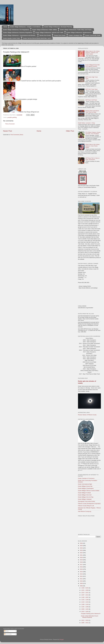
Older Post (70, 131)
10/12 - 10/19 (85, 620)
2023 (81, 550)
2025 (81, 546)
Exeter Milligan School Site (85, 486)
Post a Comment (10, 124)
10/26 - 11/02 (85, 609)
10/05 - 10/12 (85, 623)
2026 (81, 543)
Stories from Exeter (45, 35)
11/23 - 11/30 (85, 600)
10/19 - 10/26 (85, 612)
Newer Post (8, 131)
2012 (81, 576)
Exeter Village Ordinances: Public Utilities (45, 30)
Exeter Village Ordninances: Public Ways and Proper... (76, 30)
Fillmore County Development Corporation (89, 504)
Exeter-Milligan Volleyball (85, 499)
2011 (81, 579)
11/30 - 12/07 (85, 597)
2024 (81, 548)
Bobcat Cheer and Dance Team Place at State (92, 111)
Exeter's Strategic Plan (75, 35)
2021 (81, 555)
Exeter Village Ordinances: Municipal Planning (58, 27)
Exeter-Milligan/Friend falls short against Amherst (92, 66)
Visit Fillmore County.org (85, 511)
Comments (8, 634)
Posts (6, 631)
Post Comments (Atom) (17, 135)
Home (5, 27)
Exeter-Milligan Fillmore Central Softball (89, 491)
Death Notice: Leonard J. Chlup (86, 123)
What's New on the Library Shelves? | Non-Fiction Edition (92, 146)
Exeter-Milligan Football (84, 493)
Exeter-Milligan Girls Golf (85, 495)
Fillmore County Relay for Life (86, 506)
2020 (81, 557)
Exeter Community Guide (93, 35)
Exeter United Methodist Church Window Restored (90, 617)
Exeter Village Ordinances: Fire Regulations (16, 30)
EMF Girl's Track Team (91, 89)
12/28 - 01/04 (85, 588)
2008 (81, 586)
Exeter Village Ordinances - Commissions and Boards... (20, 35)
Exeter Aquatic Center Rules (12, 38)
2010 (81, 581)
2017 (81, 565)
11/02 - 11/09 (85, 607)
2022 (81, 553)
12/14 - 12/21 (85, 593)
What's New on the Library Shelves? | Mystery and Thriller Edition (92, 53)
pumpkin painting (12, 117)
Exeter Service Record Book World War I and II (37, 38)
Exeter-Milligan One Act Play (86, 497)
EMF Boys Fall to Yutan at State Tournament (92, 159)
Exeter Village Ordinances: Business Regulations (18, 32)
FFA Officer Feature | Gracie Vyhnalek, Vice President (93, 133)
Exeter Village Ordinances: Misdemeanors (79, 32)
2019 (81, 560)
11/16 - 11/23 (85, 602)
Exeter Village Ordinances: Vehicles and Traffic (49, 32)
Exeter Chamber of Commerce (86, 478)
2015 (81, 569)
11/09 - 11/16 (85, 604)
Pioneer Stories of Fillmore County (87, 415)
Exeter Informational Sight (85, 484)
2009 (81, 583)
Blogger (62, 639)
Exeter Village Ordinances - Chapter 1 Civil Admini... (26, 27)
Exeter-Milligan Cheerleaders (86, 488)
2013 (81, 574)
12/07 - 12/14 (85, 595)
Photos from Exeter (60, 35)
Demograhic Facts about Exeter (87, 501)
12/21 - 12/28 (85, 590)
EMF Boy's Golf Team (91, 100)
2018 (81, 562)
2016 (81, 567)
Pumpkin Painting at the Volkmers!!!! (91, 614)
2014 (81, 572)
